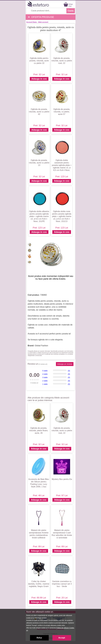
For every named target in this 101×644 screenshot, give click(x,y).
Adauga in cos (39, 79)
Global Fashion (41, 346)
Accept (62, 638)
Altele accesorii (43, 22)
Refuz (39, 638)
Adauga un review (65, 364)
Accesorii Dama (32, 22)
